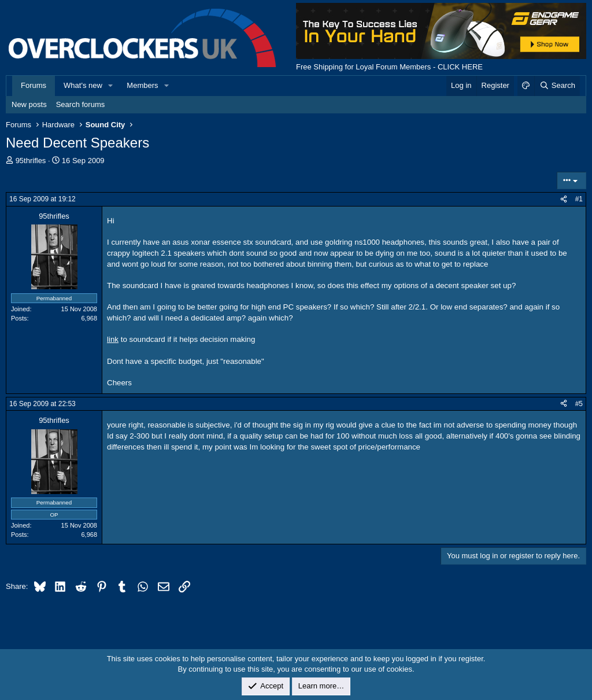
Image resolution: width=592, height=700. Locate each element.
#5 (579, 404)
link (113, 339)
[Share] (564, 199)
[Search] (557, 86)
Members (142, 85)
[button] (111, 86)
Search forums (81, 104)
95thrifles (31, 161)
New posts (29, 104)
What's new (83, 85)
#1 (579, 199)
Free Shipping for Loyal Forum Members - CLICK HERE (389, 67)
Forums (34, 85)
